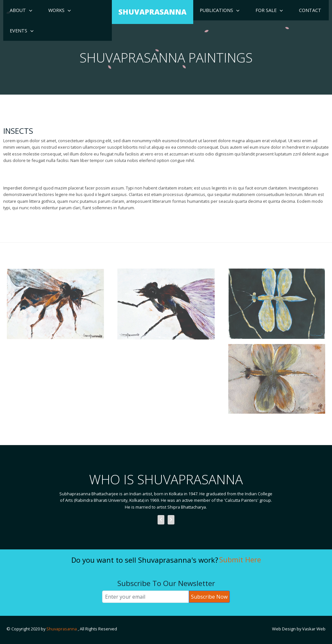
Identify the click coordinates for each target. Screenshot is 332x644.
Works (56, 10)
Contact (310, 10)
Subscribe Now (209, 597)
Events (18, 31)
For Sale (266, 10)
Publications (216, 10)
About (18, 10)
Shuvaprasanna (62, 629)
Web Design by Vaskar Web (299, 629)
